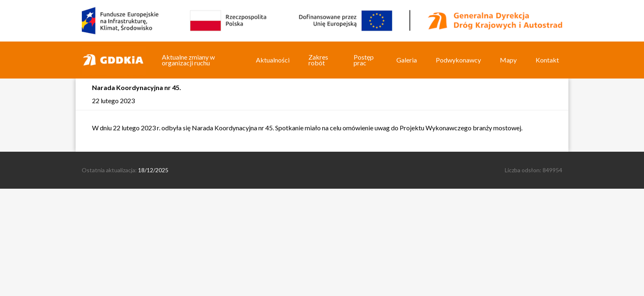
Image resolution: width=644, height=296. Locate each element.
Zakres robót (318, 60)
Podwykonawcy (458, 60)
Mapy (508, 60)
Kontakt (547, 60)
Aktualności (273, 60)
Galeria (407, 60)
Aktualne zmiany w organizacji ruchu (188, 60)
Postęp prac (364, 60)
